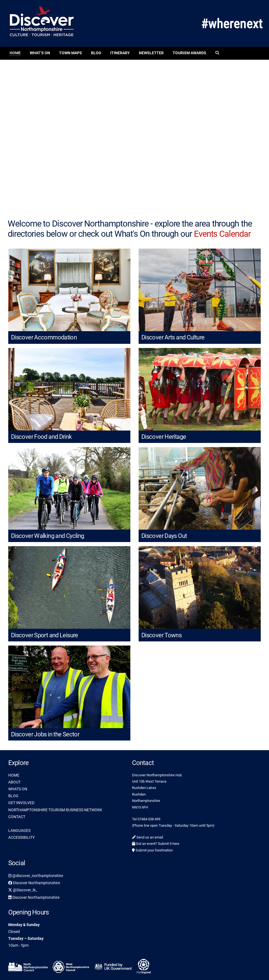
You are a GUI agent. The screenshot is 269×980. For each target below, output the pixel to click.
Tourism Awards (190, 53)
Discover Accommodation (44, 337)
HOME (14, 775)
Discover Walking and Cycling (47, 536)
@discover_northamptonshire (36, 876)
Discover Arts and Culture (173, 337)
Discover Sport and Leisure (45, 635)
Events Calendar (222, 234)
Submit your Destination (152, 850)
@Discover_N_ (23, 890)
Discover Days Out (164, 536)
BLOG (13, 796)
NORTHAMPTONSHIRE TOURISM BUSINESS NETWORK (55, 810)
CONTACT (17, 817)
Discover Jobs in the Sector (45, 734)
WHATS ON (18, 789)
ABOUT (14, 782)
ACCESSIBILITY (21, 837)
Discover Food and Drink (41, 437)
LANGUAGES (19, 831)
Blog (96, 53)
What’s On (40, 53)
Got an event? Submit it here (156, 844)
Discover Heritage (164, 437)
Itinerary (120, 53)
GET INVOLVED (21, 803)
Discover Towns (161, 635)
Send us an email (148, 837)
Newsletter (151, 53)
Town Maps (71, 53)
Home (15, 53)
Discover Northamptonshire (34, 883)
